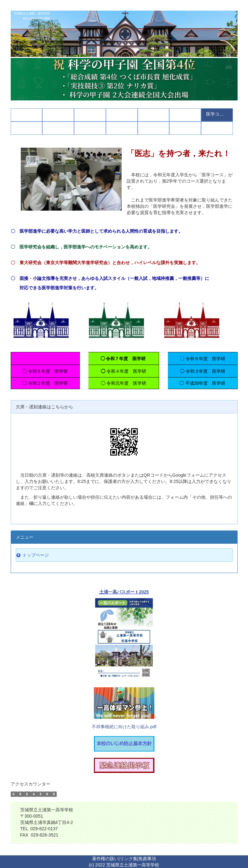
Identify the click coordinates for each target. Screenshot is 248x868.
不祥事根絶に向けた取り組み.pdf (124, 727)
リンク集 (129, 859)
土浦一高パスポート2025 (124, 592)
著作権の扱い (105, 859)
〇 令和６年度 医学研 (203, 359)
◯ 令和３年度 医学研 (203, 371)
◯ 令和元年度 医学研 (124, 383)
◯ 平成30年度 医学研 (202, 383)
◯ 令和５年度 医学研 (45, 371)
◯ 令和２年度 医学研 (45, 383)
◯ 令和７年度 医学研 (124, 359)
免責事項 (147, 859)
